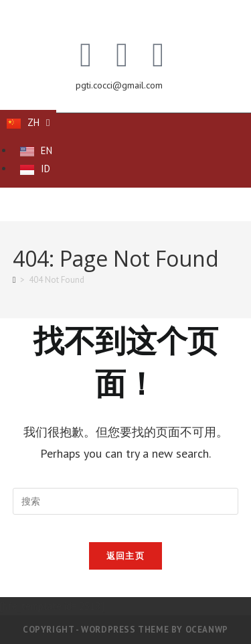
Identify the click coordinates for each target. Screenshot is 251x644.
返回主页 (125, 556)
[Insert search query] (126, 501)
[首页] (14, 280)
